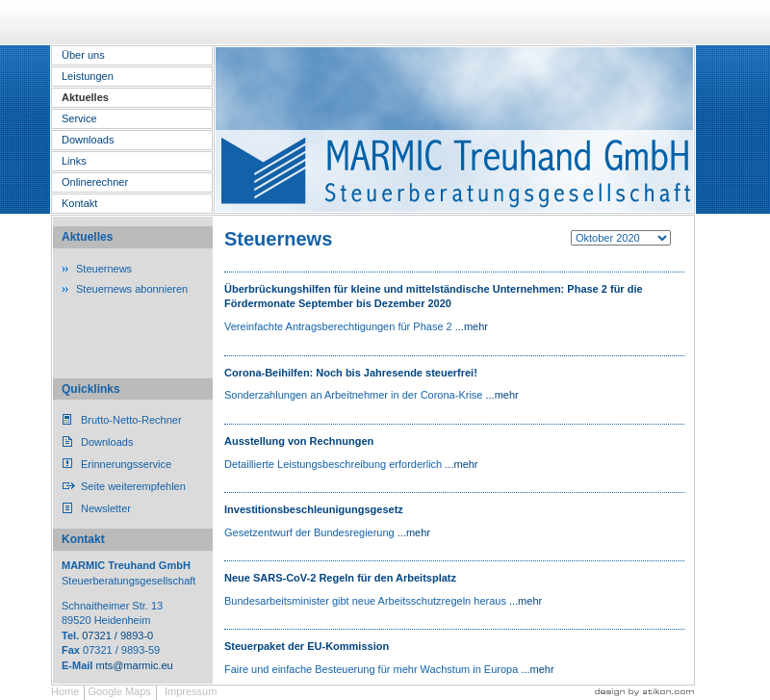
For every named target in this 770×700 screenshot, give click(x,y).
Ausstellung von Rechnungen (299, 441)
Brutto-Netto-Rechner (131, 420)
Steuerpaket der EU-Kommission (307, 646)
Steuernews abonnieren (132, 289)
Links (74, 161)
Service (79, 118)
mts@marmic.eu (134, 665)
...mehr (472, 326)
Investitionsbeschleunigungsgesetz (314, 509)
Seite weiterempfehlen (133, 486)
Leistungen (88, 76)
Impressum (191, 691)
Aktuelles (85, 97)
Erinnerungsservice (126, 464)
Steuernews (104, 269)
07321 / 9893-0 (117, 635)
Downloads (88, 140)
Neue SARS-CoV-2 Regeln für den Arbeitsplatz (340, 578)
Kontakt (79, 203)
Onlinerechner (95, 182)
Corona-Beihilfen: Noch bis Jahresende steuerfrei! (351, 373)
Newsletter (106, 508)
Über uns (83, 55)
